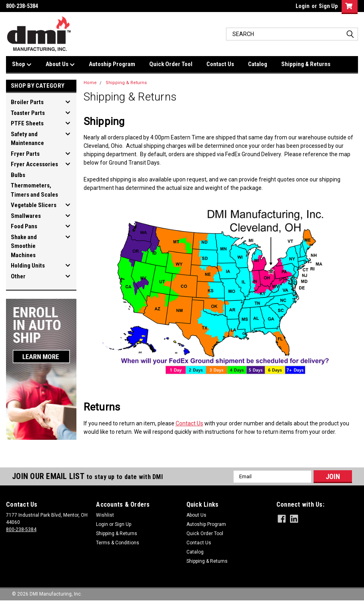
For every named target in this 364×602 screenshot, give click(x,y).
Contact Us (220, 64)
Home (90, 83)
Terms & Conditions (118, 543)
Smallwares (26, 216)
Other (18, 276)
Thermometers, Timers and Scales (34, 190)
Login (303, 6)
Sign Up (328, 6)
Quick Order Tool (171, 64)
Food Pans (24, 226)
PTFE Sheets (27, 123)
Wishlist (105, 515)
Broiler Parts (27, 102)
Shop (22, 64)
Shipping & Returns (306, 64)
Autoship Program (112, 64)
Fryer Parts (25, 154)
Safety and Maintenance (27, 139)
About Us (60, 64)
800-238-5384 (21, 530)
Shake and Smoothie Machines (24, 246)
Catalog (258, 64)
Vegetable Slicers (34, 205)
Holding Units (28, 266)
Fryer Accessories (34, 164)
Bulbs (18, 175)
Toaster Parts (28, 113)
